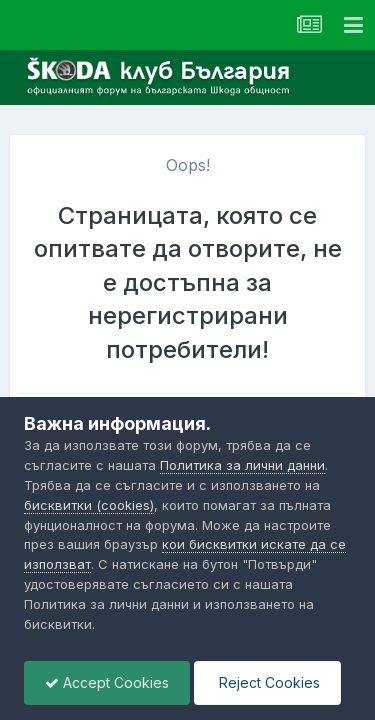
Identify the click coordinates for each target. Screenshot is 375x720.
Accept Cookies (107, 682)
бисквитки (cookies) (89, 505)
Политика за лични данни (242, 465)
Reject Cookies (267, 682)
